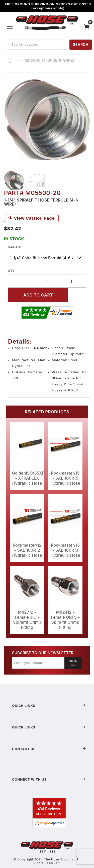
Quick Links (49, 706)
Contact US (49, 749)
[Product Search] (36, 45)
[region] (47, 181)
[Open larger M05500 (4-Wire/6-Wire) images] (47, 120)
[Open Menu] (10, 27)
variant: (16, 247)
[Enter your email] (38, 663)
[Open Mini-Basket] (88, 27)
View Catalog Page (31, 218)
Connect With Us (49, 779)
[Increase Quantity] (72, 281)
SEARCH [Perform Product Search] (81, 44)
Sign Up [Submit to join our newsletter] (73, 663)
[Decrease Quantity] (23, 281)
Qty (11, 271)
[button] (14, 181)
